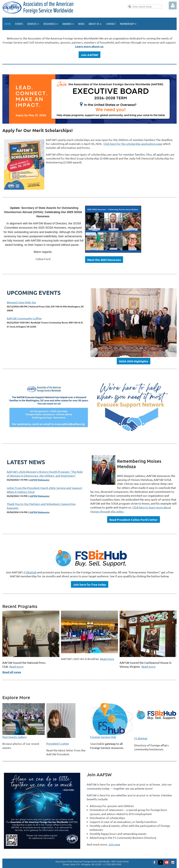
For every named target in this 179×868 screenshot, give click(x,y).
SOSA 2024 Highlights (134, 361)
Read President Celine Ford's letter (134, 520)
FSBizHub (31, 572)
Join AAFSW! (89, 55)
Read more (16, 666)
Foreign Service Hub (103, 737)
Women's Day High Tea (21, 302)
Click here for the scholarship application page (133, 144)
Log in (173, 5)
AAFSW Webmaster (39, 480)
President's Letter (58, 743)
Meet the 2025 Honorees (104, 260)
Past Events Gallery (14, 737)
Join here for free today (90, 584)
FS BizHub (141, 738)
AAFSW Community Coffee (24, 318)
